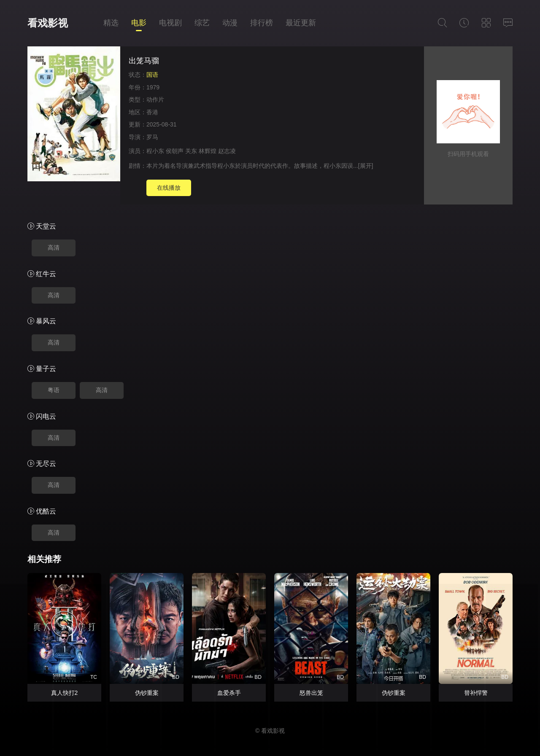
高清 (54, 248)
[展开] (366, 166)
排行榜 (262, 23)
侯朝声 (175, 151)
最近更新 (301, 23)
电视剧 (170, 23)
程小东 (155, 151)
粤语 (54, 390)
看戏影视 (48, 23)
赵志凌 (227, 151)
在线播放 (169, 188)
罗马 (152, 137)
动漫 (230, 23)
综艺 (202, 23)
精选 (111, 23)
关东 (191, 151)
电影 (139, 23)
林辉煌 (208, 151)
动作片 (155, 100)
